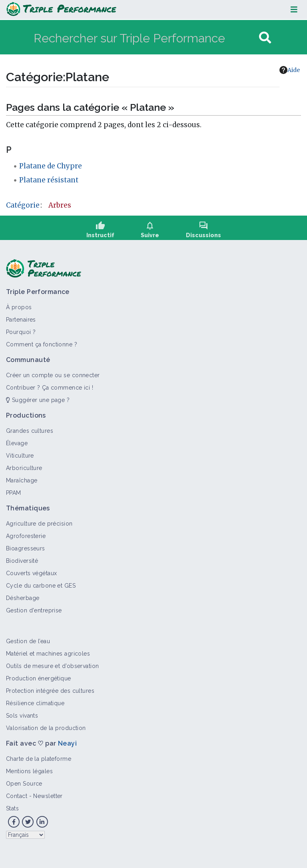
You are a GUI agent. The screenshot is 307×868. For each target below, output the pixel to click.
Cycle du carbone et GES (41, 586)
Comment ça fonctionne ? (42, 344)
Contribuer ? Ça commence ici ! (50, 388)
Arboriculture (24, 468)
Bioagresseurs (26, 548)
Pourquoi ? (21, 332)
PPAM (14, 493)
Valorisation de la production (46, 728)
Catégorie (23, 205)
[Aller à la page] (265, 38)
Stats (12, 808)
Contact (17, 796)
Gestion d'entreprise (34, 610)
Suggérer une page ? (38, 400)
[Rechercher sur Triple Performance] (145, 38)
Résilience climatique (35, 703)
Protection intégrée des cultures (50, 691)
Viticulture (20, 456)
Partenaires (21, 320)
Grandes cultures (30, 431)
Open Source (24, 784)
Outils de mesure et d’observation (53, 666)
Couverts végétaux (31, 573)
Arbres (60, 205)
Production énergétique (39, 678)
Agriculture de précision (39, 524)
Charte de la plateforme (39, 759)
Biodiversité (22, 561)
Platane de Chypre (51, 166)
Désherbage (23, 598)
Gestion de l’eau (28, 641)
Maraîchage (22, 480)
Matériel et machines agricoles (48, 654)
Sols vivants (22, 716)
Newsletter (48, 796)
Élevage (17, 443)
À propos (19, 307)
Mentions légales (29, 771)
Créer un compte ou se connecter (53, 375)
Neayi (67, 743)
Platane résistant (49, 180)
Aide (290, 70)
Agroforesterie (26, 536)
